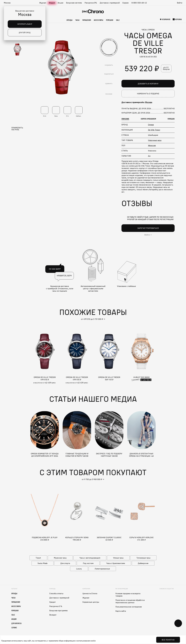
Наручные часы (155, 140)
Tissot (38, 558)
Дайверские (143, 563)
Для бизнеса (16, 623)
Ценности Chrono (90, 593)
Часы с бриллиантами (116, 563)
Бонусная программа (58, 610)
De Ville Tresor (154, 130)
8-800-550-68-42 (139, 3)
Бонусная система (74, 3)
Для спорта (65, 563)
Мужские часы (60, 558)
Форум (52, 3)
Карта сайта (121, 611)
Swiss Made (43, 563)
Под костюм (88, 563)
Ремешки (110, 20)
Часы (77, 20)
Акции (60, 3)
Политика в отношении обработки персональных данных (130, 601)
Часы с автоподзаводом (90, 558)
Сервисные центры (91, 602)
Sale (118, 20)
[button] (8, 3)
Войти (180, 3)
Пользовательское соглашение (129, 607)
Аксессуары (99, 20)
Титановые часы (143, 558)
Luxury (79, 569)
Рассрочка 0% (91, 3)
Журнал (43, 3)
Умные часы (118, 558)
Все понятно (168, 640)
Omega (151, 125)
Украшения (87, 20)
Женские (152, 145)
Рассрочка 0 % (56, 606)
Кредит (53, 602)
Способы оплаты (56, 593)
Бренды (70, 20)
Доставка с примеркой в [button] (137, 102)
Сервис (126, 3)
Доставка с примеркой (110, 3)
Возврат (53, 615)
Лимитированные (102, 569)
